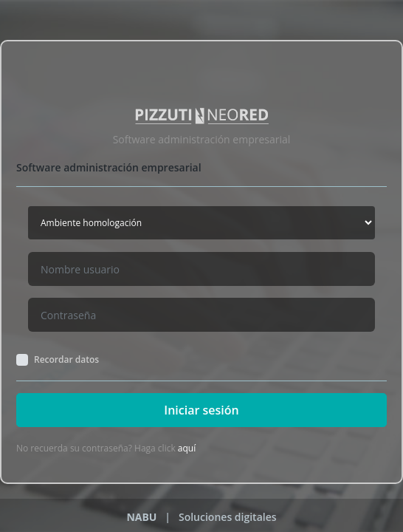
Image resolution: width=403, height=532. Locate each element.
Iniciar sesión (201, 410)
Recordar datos (66, 360)
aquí (187, 448)
